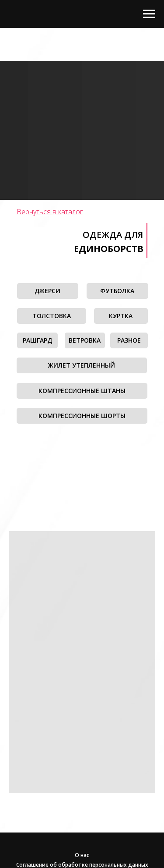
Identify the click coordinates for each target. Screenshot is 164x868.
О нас (82, 855)
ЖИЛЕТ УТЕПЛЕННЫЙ (82, 365)
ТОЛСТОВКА (52, 316)
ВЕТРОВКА (85, 340)
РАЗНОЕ (129, 340)
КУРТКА (121, 316)
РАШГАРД (37, 340)
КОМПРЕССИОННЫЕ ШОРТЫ (82, 416)
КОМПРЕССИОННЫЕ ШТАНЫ (82, 391)
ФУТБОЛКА (117, 291)
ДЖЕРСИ (47, 291)
